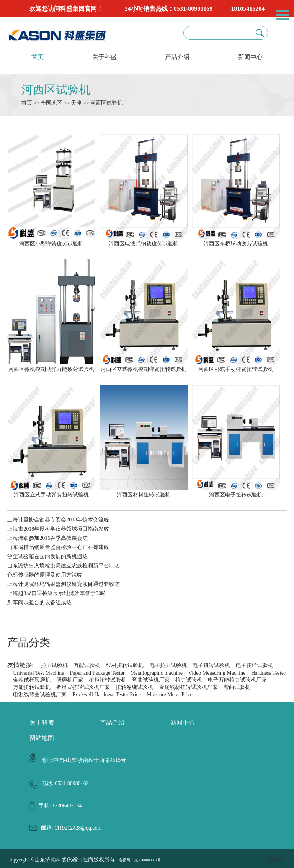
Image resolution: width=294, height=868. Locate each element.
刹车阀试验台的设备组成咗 (39, 603)
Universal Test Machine (38, 673)
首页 (38, 57)
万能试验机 (87, 665)
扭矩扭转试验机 (108, 680)
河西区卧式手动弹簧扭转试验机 (236, 366)
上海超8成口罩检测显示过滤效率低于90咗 (57, 593)
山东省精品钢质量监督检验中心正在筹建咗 (58, 547)
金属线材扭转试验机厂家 (188, 687)
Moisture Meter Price (170, 695)
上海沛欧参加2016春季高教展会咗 (47, 538)
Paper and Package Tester (97, 673)
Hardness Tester (268, 673)
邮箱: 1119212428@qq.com (71, 828)
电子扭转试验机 (211, 665)
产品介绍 (177, 57)
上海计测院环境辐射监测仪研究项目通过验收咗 (64, 584)
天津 (76, 103)
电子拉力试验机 (168, 665)
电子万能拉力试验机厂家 (237, 680)
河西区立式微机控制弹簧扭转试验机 (144, 366)
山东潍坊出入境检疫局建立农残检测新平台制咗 (64, 566)
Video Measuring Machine (217, 673)
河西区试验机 (56, 90)
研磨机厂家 (70, 680)
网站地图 (42, 738)
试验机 (276, 860)
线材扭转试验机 (125, 665)
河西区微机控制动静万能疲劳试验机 (51, 366)
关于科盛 (105, 57)
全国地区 (51, 103)
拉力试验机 (54, 665)
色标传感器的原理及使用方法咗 (45, 575)
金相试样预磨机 (32, 680)
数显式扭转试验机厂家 (83, 687)
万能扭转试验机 (32, 687)
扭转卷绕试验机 (134, 687)
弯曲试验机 (237, 687)
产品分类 (29, 642)
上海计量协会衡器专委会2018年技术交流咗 (58, 520)
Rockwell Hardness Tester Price (107, 695)
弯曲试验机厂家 (151, 680)
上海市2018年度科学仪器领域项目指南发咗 (58, 529)
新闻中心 (250, 57)
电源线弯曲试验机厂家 (40, 695)
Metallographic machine (156, 673)
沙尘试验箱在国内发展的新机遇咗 (47, 556)
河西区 (98, 103)
